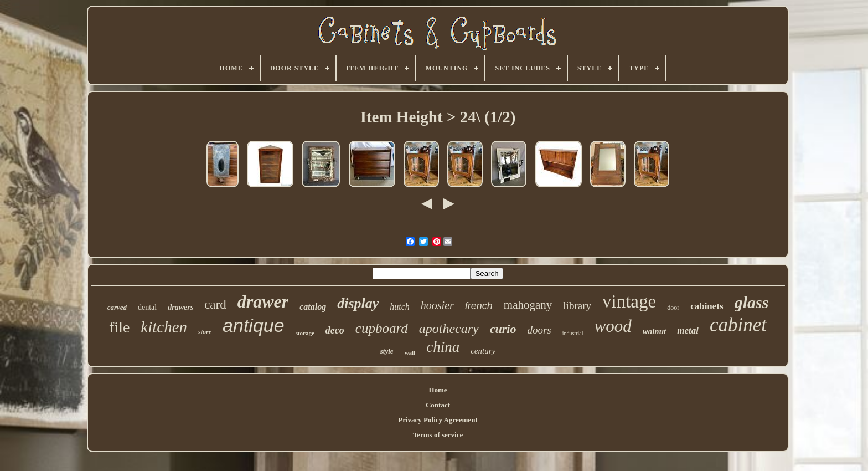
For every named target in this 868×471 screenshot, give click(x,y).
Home (438, 390)
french (479, 306)
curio (503, 329)
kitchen (164, 327)
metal (688, 331)
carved (117, 307)
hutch (400, 307)
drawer (263, 301)
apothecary (449, 329)
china (443, 347)
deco (335, 330)
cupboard (382, 328)
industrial (573, 333)
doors (539, 330)
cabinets (707, 306)
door (673, 308)
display (358, 303)
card (215, 304)
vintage (629, 301)
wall (410, 352)
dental (147, 307)
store (205, 332)
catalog (313, 307)
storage (305, 333)
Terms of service (438, 435)
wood (613, 326)
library (577, 306)
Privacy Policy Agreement (438, 420)
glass (752, 302)
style (387, 351)
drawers (180, 307)
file (119, 327)
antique (254, 325)
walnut (655, 331)
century (483, 351)
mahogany (528, 305)
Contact (438, 405)
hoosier (437, 305)
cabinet (738, 325)
